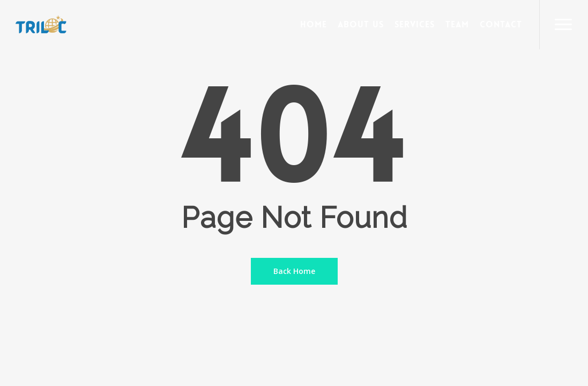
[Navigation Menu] (564, 25)
